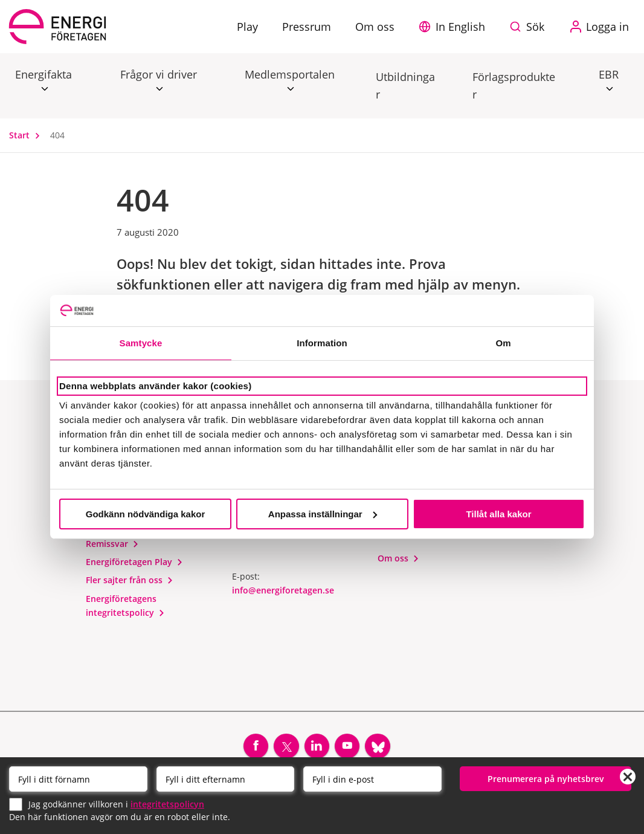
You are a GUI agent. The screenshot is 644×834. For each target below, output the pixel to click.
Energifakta (43, 75)
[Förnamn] (78, 779)
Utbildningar (405, 86)
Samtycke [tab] (141, 343)
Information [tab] (322, 343)
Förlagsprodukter (514, 86)
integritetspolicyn (167, 803)
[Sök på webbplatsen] (530, 27)
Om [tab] (503, 343)
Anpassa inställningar (323, 514)
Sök (535, 27)
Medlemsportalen (290, 75)
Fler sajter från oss (130, 582)
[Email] (372, 779)
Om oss (398, 560)
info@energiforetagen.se (283, 592)
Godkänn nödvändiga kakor (146, 514)
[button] (455, 27)
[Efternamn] (226, 779)
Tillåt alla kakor (498, 514)
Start (27, 135)
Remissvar (112, 545)
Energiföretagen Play (134, 564)
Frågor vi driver (159, 75)
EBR (609, 75)
